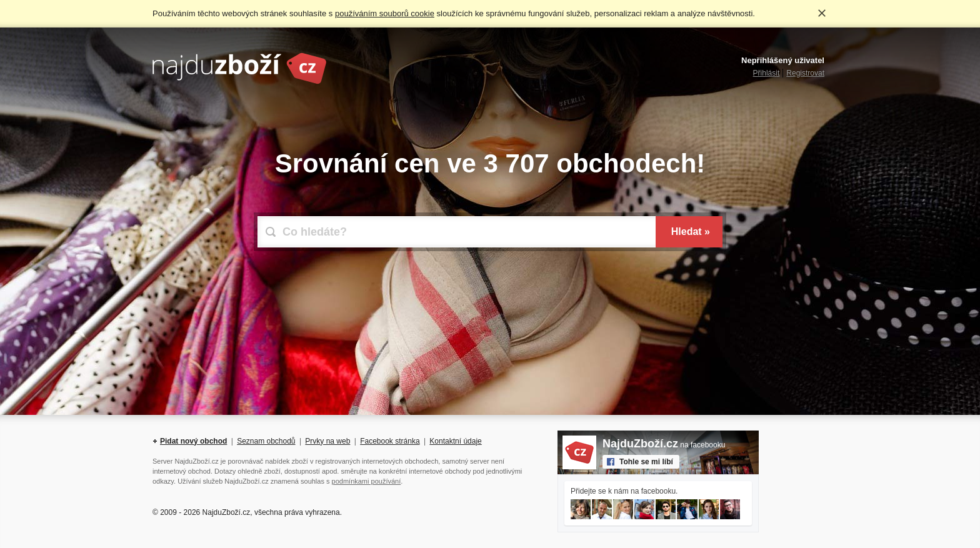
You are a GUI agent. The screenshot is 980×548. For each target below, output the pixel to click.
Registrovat (805, 73)
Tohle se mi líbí (646, 462)
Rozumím (822, 13)
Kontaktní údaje (455, 441)
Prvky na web (327, 441)
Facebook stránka (390, 441)
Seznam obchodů (266, 441)
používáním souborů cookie (385, 13)
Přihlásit (767, 73)
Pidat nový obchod (193, 441)
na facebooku (664, 445)
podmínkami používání (367, 481)
